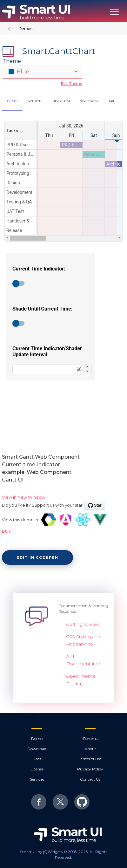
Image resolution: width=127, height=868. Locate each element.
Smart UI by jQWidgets (41, 852)
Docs (37, 759)
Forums (90, 738)
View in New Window (23, 497)
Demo (37, 738)
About (90, 749)
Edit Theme (71, 83)
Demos (20, 29)
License (37, 769)
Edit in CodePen (37, 557)
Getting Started (83, 624)
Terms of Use (90, 759)
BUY (7, 531)
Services (37, 779)
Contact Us (90, 779)
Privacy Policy (90, 769)
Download (37, 749)
